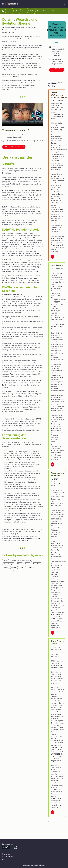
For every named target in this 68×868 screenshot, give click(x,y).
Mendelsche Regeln (9, 564)
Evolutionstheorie (8, 571)
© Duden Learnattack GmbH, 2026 (34, 865)
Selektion (19, 564)
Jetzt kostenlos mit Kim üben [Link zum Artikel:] (14, 147)
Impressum (6, 854)
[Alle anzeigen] (53, 822)
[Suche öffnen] (65, 4)
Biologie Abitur (10, 11)
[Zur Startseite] (10, 4)
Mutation (27, 564)
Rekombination (37, 564)
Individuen (14, 567)
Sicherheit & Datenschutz (11, 857)
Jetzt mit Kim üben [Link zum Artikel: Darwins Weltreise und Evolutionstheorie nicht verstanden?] (55, 70)
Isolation (6, 567)
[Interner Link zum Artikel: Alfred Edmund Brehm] (53, 812)
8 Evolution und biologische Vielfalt (17, 11)
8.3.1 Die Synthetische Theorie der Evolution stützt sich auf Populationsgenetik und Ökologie (32, 11)
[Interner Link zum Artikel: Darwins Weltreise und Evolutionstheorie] (53, 257)
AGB (4, 860)
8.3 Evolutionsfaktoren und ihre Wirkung (25, 11)
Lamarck (22, 567)
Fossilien (30, 567)
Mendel (6, 560)
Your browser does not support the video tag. (23, 114)
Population (14, 560)
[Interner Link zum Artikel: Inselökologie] (53, 464)
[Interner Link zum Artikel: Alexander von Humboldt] (53, 633)
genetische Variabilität (25, 560)
